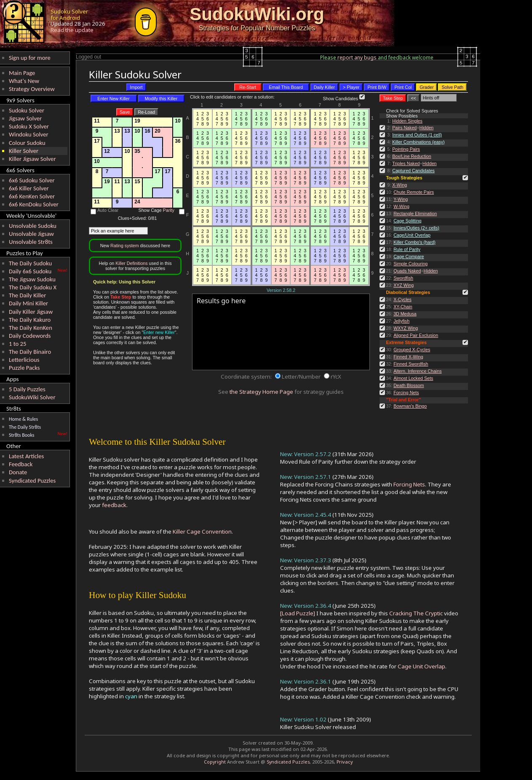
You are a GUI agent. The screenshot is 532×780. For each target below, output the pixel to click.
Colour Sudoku (27, 143)
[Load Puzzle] (298, 613)
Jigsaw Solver (25, 118)
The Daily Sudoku (30, 263)
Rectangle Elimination (415, 214)
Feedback (21, 464)
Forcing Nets (406, 393)
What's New (24, 81)
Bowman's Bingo (410, 406)
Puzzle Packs (24, 368)
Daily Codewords (30, 336)
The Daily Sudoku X (33, 287)
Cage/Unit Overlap (412, 235)
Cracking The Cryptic (416, 613)
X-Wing (400, 185)
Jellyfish (401, 321)
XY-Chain (403, 307)
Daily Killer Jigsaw (31, 312)
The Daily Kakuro (30, 320)
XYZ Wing (404, 285)
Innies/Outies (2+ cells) (416, 228)
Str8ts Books (21, 435)
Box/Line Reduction (412, 156)
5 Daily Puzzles (27, 389)
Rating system (125, 246)
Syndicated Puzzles (32, 481)
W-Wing (401, 206)
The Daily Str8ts (25, 427)
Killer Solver (24, 151)
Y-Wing (401, 199)
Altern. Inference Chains (417, 371)
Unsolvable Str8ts (31, 242)
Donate (18, 472)
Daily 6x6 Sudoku (30, 271)
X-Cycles (402, 299)
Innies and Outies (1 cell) (417, 135)
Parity (169, 210)
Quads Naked (407, 271)
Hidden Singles (407, 121)
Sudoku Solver (27, 110)
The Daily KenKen (31, 328)
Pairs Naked (404, 128)
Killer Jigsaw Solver (32, 159)
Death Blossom (409, 385)
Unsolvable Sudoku (33, 226)
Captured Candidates (413, 171)
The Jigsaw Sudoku (32, 279)
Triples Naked (406, 163)
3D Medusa (405, 314)
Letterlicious (24, 360)
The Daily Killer (27, 295)
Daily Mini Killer (28, 303)
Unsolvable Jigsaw (31, 234)
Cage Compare (409, 256)
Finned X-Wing (408, 357)
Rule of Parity (407, 249)
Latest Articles (26, 456)
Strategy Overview (32, 89)
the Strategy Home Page (261, 392)
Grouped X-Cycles (412, 350)
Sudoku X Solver (29, 126)
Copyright (215, 762)
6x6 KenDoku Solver (34, 204)
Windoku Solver (29, 134)
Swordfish (403, 278)
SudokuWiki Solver (32, 397)
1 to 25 (17, 344)
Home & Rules (23, 419)
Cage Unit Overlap (421, 666)
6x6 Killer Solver (29, 188)
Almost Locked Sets (413, 378)
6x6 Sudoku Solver (32, 180)
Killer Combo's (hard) (414, 242)
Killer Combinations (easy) (418, 142)
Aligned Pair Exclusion (416, 335)
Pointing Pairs (406, 149)
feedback (114, 505)
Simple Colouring (410, 264)
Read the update (72, 30)
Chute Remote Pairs (414, 192)
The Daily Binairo (30, 352)
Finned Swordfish (411, 364)
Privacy (345, 762)
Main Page (22, 73)
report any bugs (357, 57)
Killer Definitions (131, 263)
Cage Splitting (407, 221)
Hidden (426, 128)
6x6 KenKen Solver (32, 196)
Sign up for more (30, 58)
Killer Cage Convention (202, 532)
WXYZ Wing (406, 328)
